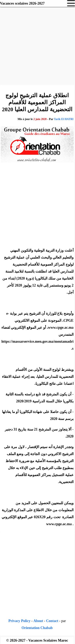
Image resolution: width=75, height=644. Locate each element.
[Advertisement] (37, 45)
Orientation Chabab (37, 628)
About (38, 621)
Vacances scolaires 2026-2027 (22, 3)
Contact (52, 621)
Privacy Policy (19, 621)
